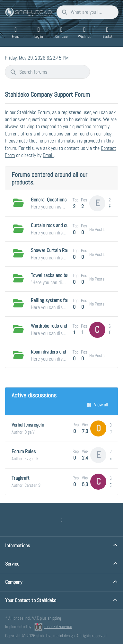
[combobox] (88, 12)
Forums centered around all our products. (49, 178)
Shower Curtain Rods (51, 250)
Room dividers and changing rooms (64, 352)
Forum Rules (24, 451)
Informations (18, 546)
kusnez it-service (53, 626)
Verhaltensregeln (28, 425)
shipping (54, 618)
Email (48, 155)
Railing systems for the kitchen (61, 300)
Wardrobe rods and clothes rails (62, 326)
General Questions (49, 200)
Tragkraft (21, 478)
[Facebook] (62, 520)
